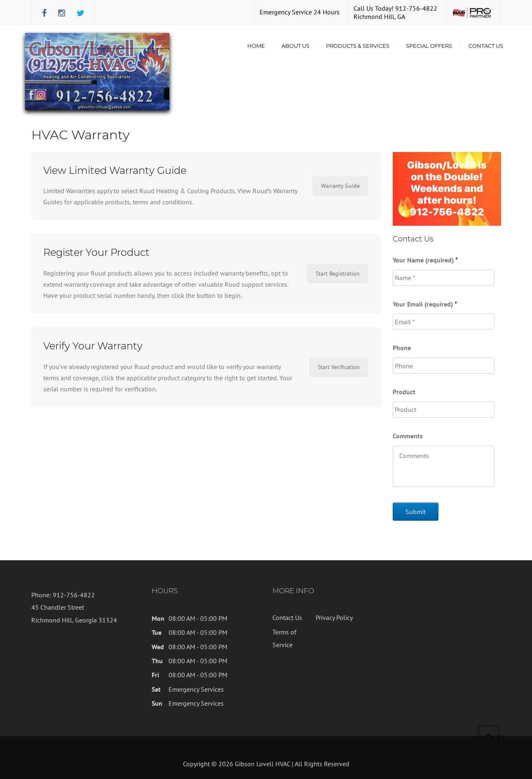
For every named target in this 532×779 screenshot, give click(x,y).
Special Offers (429, 46)
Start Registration (338, 274)
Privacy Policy (334, 618)
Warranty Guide (340, 186)
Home (256, 46)
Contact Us (486, 46)
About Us (295, 46)
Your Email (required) (425, 304)
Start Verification (339, 367)
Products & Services (358, 46)
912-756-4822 (416, 8)
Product (404, 392)
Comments (408, 436)
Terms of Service (284, 638)
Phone (402, 348)
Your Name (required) (425, 260)
